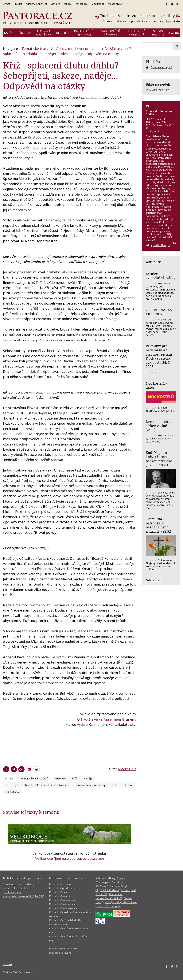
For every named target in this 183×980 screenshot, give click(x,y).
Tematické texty (35, 49)
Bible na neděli (158, 84)
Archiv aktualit (154, 580)
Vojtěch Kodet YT (110, 890)
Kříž (74, 778)
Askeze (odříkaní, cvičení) (33, 778)
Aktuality (153, 262)
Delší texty (113, 49)
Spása (128, 785)
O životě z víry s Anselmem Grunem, (107, 719)
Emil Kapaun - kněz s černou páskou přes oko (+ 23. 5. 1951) (159, 459)
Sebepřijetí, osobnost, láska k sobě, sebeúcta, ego (37, 785)
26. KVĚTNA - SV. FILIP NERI (159, 312)
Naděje (88, 778)
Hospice (105, 882)
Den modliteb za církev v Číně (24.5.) (159, 426)
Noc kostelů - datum (156, 385)
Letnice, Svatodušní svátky (161, 276)
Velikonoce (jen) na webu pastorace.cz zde (70, 858)
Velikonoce (13, 791)
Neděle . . (152, 114)
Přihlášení (154, 61)
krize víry (60, 778)
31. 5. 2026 (152, 90)
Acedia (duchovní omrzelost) (80, 49)
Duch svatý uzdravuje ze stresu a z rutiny (138, 16)
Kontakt (8, 964)
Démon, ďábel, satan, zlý (90, 785)
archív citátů (171, 21)
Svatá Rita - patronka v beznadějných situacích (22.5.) (158, 525)
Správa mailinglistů (162, 67)
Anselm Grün (127, 769)
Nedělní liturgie (162, 245)
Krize (115, 785)
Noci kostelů (167, 411)
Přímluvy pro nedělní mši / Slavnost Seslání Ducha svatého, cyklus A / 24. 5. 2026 (159, 356)
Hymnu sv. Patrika (68, 949)
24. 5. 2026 (164, 90)
